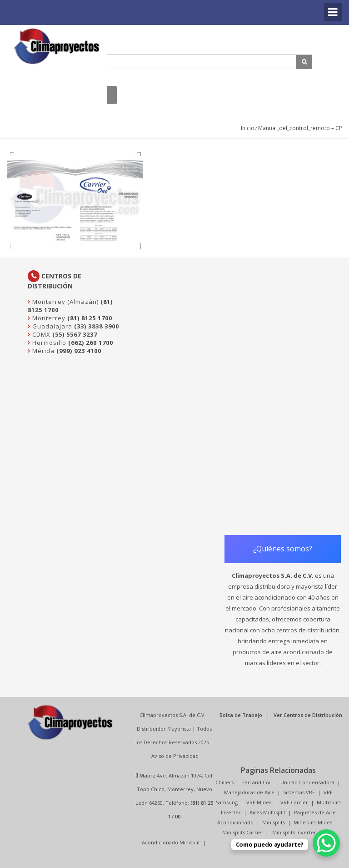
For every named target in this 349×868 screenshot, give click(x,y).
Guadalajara (51, 326)
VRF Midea (259, 802)
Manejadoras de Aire (249, 792)
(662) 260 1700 (91, 343)
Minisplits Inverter (294, 832)
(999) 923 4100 (79, 351)
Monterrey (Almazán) (65, 302)
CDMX (40, 334)
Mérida (42, 351)
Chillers (224, 782)
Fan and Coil (257, 782)
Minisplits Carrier (243, 832)
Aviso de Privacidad (175, 756)
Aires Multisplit (267, 812)
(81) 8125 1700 (90, 318)
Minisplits (274, 822)
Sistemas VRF (299, 792)
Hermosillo (48, 343)
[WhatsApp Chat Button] (326, 843)
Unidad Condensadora (307, 782)
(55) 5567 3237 (75, 334)
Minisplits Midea (313, 822)
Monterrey (48, 318)
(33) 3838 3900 (97, 326)
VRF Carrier (294, 802)
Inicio (248, 128)
